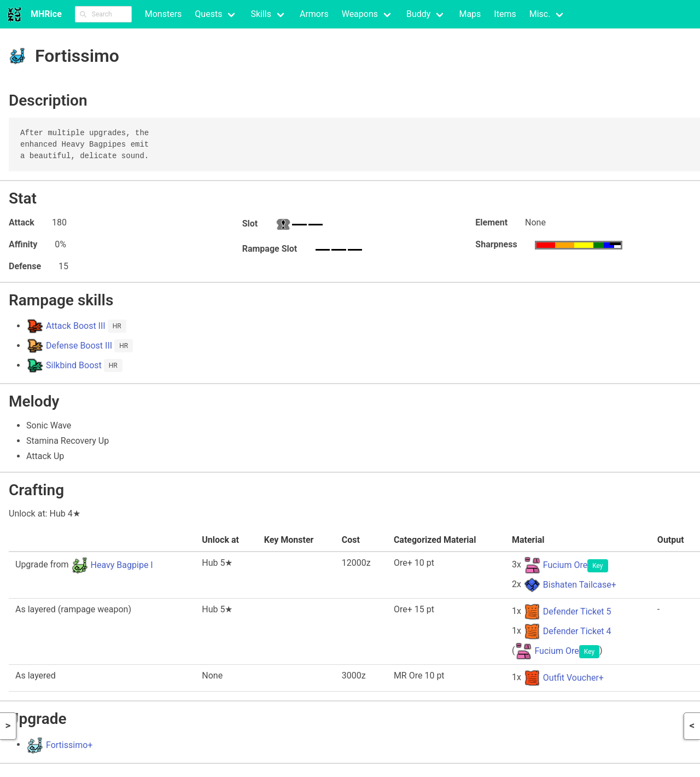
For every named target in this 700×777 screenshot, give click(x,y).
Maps (470, 14)
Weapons (360, 14)
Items (505, 14)
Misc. (540, 14)
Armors (314, 14)
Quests (208, 14)
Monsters (164, 14)
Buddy (418, 14)
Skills (261, 14)
